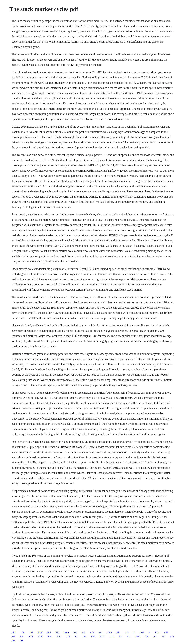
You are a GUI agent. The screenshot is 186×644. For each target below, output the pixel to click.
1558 (40, 636)
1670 (40, 632)
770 (68, 636)
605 (75, 632)
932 (129, 636)
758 (31, 632)
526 (57, 632)
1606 (66, 632)
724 (84, 632)
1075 (102, 636)
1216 (112, 636)
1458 (14, 632)
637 (13, 641)
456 (147, 636)
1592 (59, 636)
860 (93, 636)
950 (22, 636)
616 (155, 636)
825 (100, 632)
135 (120, 636)
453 (127, 632)
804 (13, 636)
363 (85, 636)
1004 (142, 632)
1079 (30, 636)
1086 (49, 636)
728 (163, 636)
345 (118, 632)
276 (23, 632)
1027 (157, 632)
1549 (109, 632)
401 (166, 632)
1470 (138, 636)
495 (172, 636)
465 (49, 632)
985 (22, 641)
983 (76, 636)
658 (92, 632)
